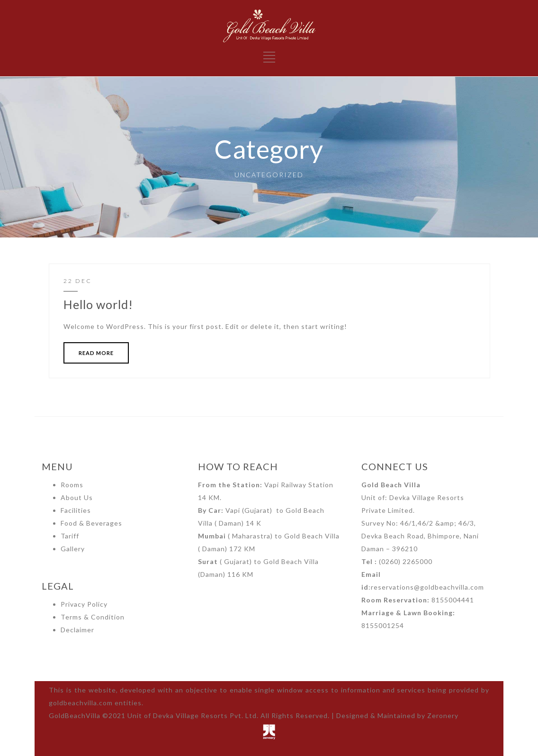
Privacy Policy (84, 604)
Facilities (76, 510)
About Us (77, 497)
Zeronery (443, 715)
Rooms (72, 485)
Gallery (73, 549)
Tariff (70, 536)
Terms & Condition (93, 617)
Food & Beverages (91, 523)
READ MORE (96, 353)
